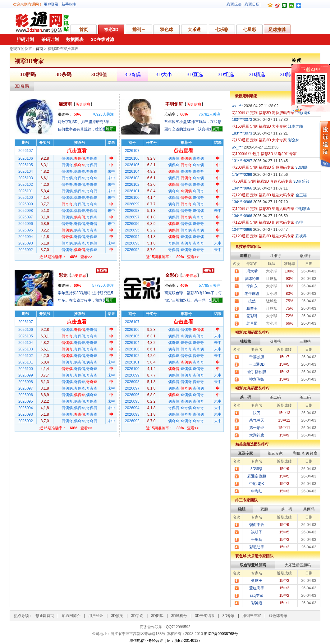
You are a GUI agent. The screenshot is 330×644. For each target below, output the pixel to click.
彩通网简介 (71, 616)
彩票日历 (252, 4)
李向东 (252, 286)
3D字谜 (137, 616)
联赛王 (252, 308)
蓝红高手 (257, 588)
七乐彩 (222, 30)
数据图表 (75, 39)
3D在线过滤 (103, 39)
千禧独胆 (257, 357)
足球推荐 (277, 30)
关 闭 (296, 60)
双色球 (167, 30)
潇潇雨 (65, 104)
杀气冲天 (257, 420)
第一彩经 (257, 428)
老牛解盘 (252, 294)
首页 (84, 30)
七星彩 (250, 30)
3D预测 (117, 616)
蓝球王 (257, 581)
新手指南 (69, 4)
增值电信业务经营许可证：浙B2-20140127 (165, 641)
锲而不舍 (257, 525)
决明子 (257, 532)
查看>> (86, 257)
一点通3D (257, 364)
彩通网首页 (45, 616)
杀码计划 (50, 39)
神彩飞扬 (257, 379)
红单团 (252, 323)
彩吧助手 (257, 547)
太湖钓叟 (257, 435)
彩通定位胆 (257, 476)
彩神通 (257, 603)
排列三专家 (252, 616)
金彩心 (172, 275)
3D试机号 (179, 616)
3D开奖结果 (205, 616)
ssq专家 (257, 596)
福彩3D (111, 30)
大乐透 (194, 30)
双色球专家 (278, 616)
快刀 (257, 413)
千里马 (257, 540)
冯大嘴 (252, 271)
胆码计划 (25, 39)
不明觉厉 (174, 104)
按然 (252, 301)
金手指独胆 (257, 372)
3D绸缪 (257, 469)
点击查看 (77, 151)
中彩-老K (257, 484)
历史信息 (83, 104)
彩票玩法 (234, 4)
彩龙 (63, 275)
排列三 (139, 30)
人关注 (103, 114)
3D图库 (157, 616)
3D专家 (229, 616)
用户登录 (51, 4)
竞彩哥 (252, 316)
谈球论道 (252, 279)
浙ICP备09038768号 (221, 634)
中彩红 (257, 491)
